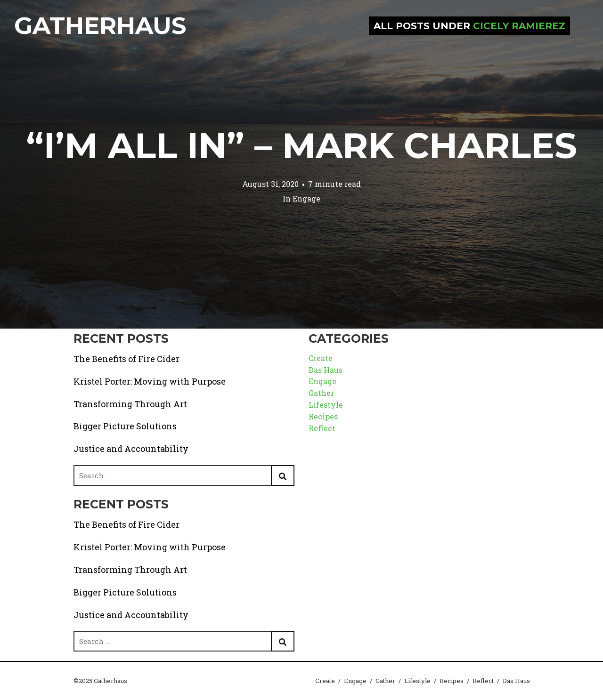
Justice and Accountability (131, 449)
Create (321, 358)
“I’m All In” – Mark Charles (301, 145)
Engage (306, 198)
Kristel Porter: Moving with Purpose (150, 381)
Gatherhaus (100, 26)
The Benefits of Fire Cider (126, 359)
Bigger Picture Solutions (125, 426)
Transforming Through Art (130, 404)
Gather (321, 393)
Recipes (323, 416)
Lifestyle (326, 405)
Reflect (322, 428)
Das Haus (326, 370)
